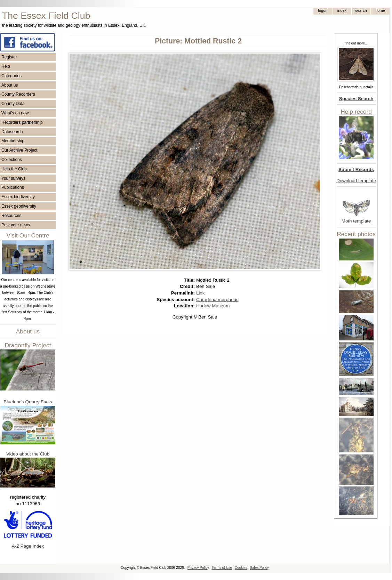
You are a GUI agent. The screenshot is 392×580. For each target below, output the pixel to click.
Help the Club (14, 169)
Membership (13, 141)
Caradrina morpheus (217, 300)
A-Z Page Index (28, 546)
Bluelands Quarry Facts (28, 402)
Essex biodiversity (18, 197)
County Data (13, 104)
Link (200, 293)
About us (10, 85)
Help (6, 66)
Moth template (356, 221)
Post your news (16, 225)
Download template (356, 181)
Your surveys (13, 178)
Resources (11, 216)
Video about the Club (28, 454)
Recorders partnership (22, 122)
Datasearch (12, 132)
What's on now (15, 113)
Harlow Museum (213, 306)
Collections (12, 160)
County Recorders (18, 94)
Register (9, 57)
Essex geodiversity (19, 206)
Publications (13, 187)
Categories (11, 76)
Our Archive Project (19, 150)
